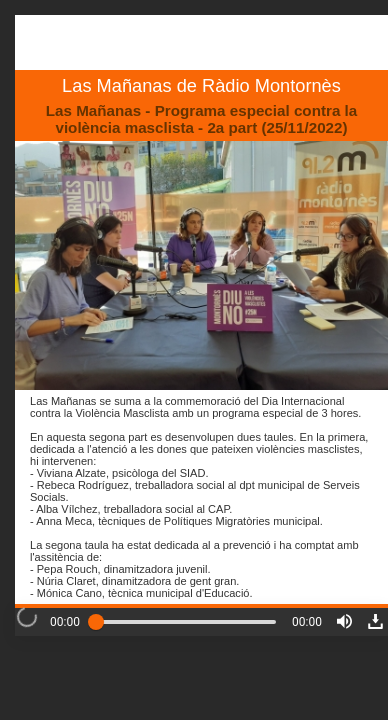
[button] (344, 621)
